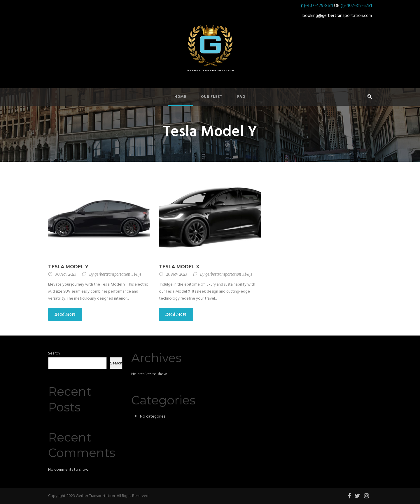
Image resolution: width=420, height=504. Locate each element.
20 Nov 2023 (177, 274)
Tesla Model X (179, 267)
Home (180, 97)
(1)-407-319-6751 (356, 6)
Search (54, 353)
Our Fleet (212, 97)
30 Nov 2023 (66, 274)
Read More (65, 314)
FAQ (241, 97)
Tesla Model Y (68, 267)
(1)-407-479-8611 (317, 6)
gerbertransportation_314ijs (118, 274)
